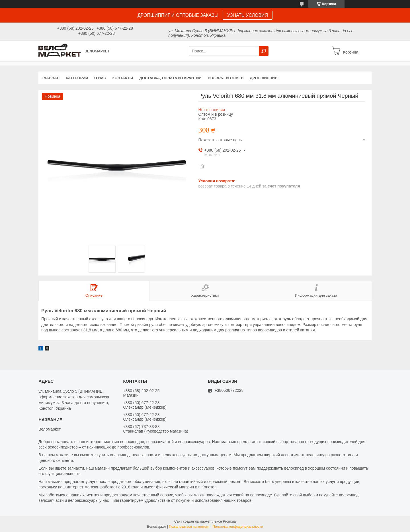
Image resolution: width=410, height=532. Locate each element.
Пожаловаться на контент (189, 527)
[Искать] (264, 51)
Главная (51, 78)
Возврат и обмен (226, 78)
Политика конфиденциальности (238, 527)
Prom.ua (229, 521)
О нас (100, 78)
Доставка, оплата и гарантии (171, 78)
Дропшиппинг (265, 78)
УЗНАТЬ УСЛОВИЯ (248, 15)
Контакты (123, 78)
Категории (77, 78)
